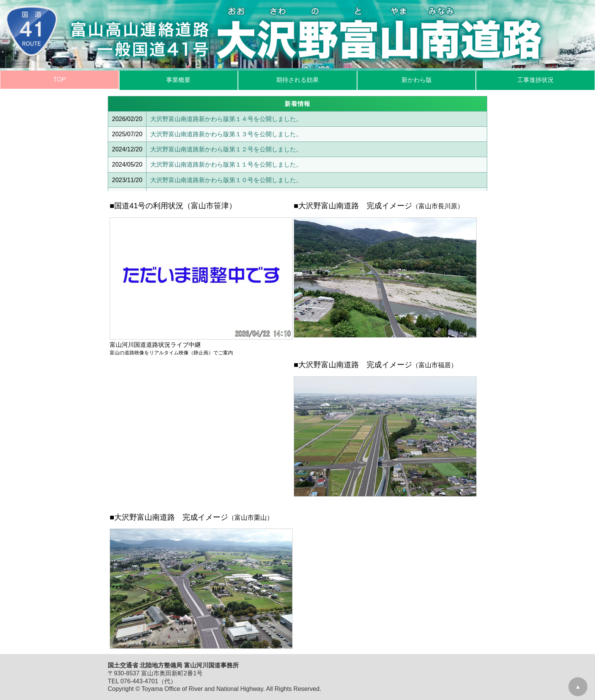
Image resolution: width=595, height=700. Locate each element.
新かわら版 (417, 80)
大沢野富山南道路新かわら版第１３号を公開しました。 (226, 134)
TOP (59, 79)
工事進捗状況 (535, 80)
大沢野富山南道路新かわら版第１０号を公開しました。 (226, 180)
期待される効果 (297, 80)
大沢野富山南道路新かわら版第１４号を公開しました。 (226, 119)
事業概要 (178, 80)
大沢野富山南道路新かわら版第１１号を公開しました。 (226, 164)
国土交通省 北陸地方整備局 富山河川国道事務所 (173, 665)
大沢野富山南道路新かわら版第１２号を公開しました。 (226, 149)
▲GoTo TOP (578, 690)
